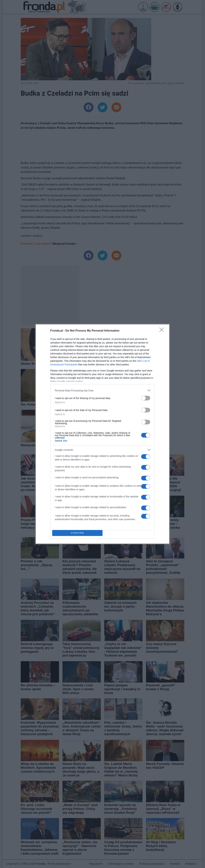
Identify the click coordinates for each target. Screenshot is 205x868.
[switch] (146, 398)
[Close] (163, 331)
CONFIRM (77, 533)
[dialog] (102, 434)
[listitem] (102, 390)
